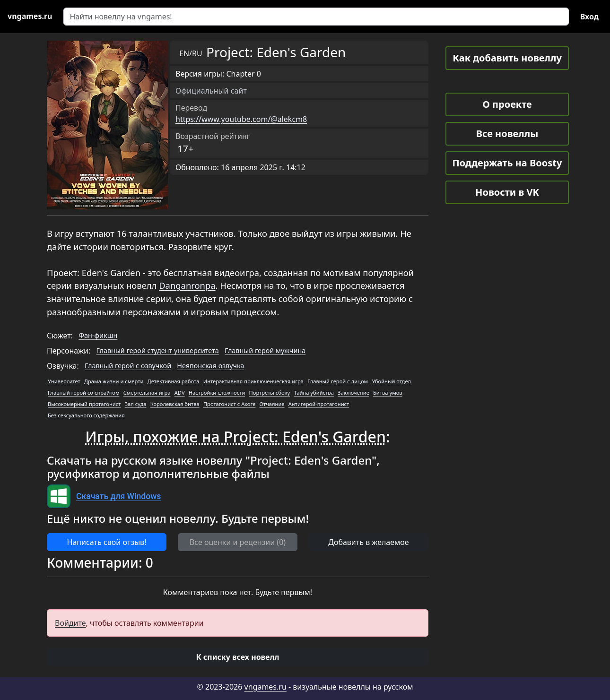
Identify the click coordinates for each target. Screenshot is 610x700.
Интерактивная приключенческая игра (253, 381)
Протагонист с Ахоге (230, 404)
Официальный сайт (211, 91)
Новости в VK (507, 192)
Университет (64, 381)
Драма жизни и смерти (114, 381)
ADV (180, 393)
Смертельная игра (147, 393)
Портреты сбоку (270, 393)
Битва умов (388, 393)
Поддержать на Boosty (507, 163)
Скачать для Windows (118, 496)
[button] (238, 657)
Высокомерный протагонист (84, 404)
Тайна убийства (314, 393)
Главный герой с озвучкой (128, 366)
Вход (589, 17)
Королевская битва (175, 404)
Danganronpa (187, 285)
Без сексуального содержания (86, 415)
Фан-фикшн (98, 335)
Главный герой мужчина (265, 350)
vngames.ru (266, 687)
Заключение (353, 393)
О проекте (507, 104)
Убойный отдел (391, 381)
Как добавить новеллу (507, 58)
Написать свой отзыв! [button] (107, 542)
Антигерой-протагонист (319, 404)
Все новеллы (507, 134)
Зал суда (136, 404)
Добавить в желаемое (368, 542)
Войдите (70, 623)
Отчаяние (272, 404)
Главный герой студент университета (158, 350)
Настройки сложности (217, 393)
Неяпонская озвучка (210, 366)
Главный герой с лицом (338, 381)
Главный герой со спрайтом (83, 393)
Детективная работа (174, 381)
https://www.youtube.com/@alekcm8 (241, 119)
